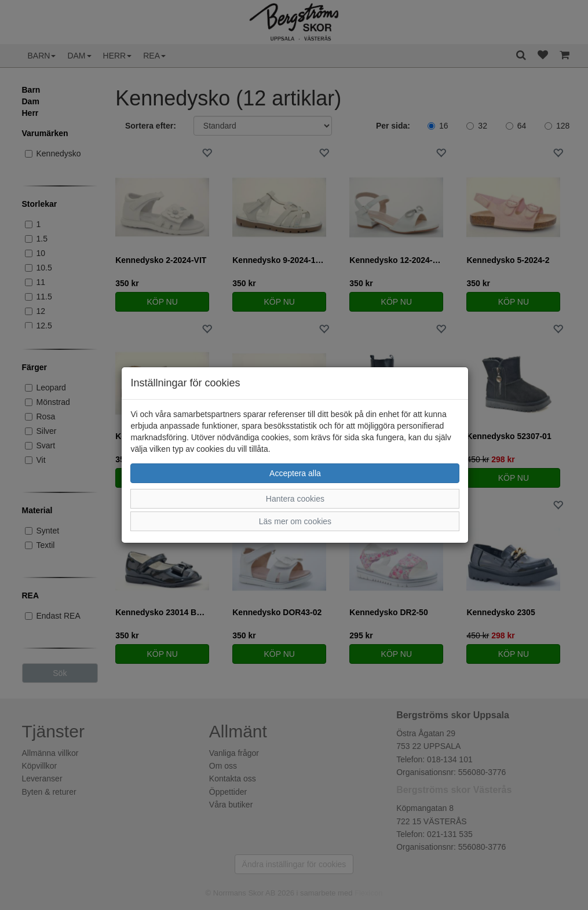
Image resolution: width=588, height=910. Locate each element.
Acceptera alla (295, 473)
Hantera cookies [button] (295, 499)
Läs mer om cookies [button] (295, 521)
